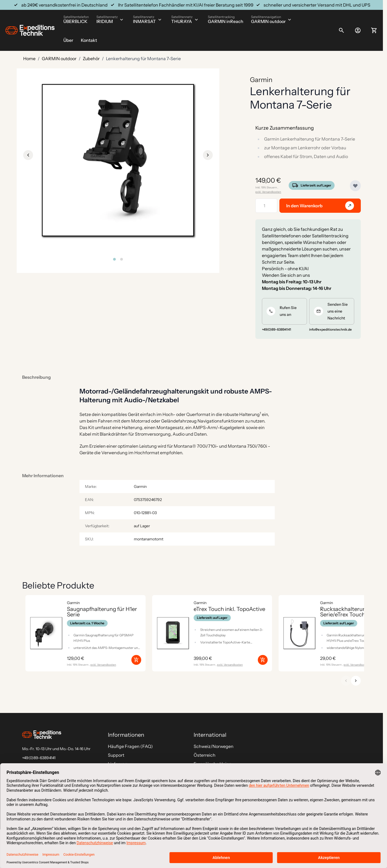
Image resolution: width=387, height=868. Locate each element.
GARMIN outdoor (268, 21)
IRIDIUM (105, 21)
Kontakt (89, 40)
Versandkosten (271, 192)
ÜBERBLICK (75, 21)
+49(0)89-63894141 (39, 758)
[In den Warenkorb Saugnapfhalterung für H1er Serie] (136, 660)
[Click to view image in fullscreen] (118, 160)
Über (68, 40)
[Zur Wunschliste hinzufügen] (355, 186)
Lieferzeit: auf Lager (316, 185)
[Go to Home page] (30, 30)
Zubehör (91, 59)
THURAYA (182, 21)
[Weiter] (356, 681)
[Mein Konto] (358, 30)
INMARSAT (144, 21)
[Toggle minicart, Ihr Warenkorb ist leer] (374, 30)
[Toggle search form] (341, 30)
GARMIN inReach (226, 21)
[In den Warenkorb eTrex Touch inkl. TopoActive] (263, 660)
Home (29, 59)
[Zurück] (346, 681)
